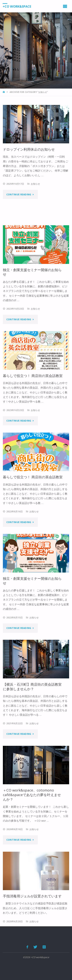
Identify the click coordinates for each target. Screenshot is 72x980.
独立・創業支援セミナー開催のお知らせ (32, 272)
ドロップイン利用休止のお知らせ (29, 149)
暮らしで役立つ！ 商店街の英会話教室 (33, 376)
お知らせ (35, 184)
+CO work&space (17, 6)
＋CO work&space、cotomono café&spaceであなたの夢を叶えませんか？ (32, 795)
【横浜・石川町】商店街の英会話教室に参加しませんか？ (32, 686)
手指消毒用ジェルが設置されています (32, 896)
